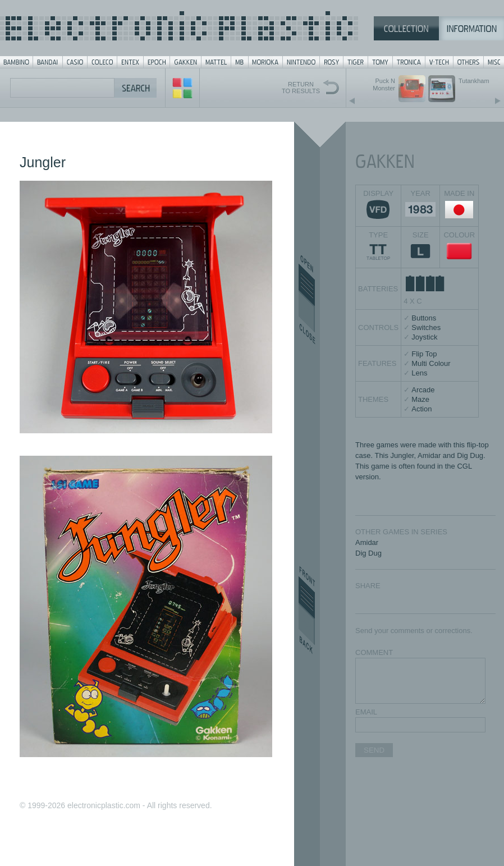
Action (421, 409)
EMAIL (366, 712)
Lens (419, 373)
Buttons (424, 318)
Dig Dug (368, 553)
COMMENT (374, 652)
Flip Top (424, 354)
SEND (374, 750)
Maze (420, 399)
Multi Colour (431, 363)
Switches (426, 327)
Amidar (367, 542)
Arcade (423, 390)
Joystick (424, 337)
